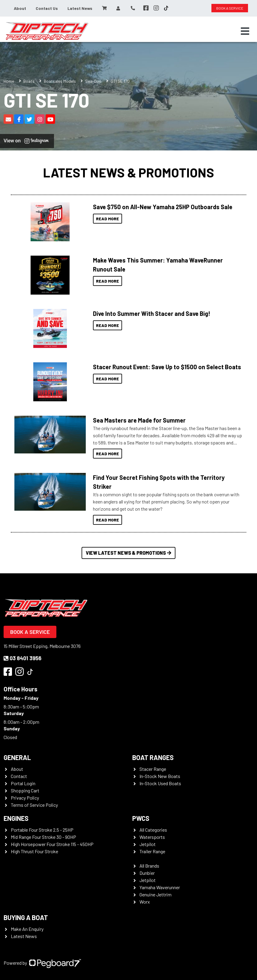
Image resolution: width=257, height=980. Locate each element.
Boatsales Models (60, 81)
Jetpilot (148, 844)
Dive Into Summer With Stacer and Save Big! (152, 313)
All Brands (149, 866)
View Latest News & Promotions (128, 553)
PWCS (141, 818)
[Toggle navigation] (245, 31)
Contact (19, 776)
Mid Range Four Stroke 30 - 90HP (43, 837)
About (20, 8)
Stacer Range (153, 769)
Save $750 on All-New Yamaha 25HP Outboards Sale (163, 207)
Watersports (152, 837)
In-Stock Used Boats (160, 783)
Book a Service (30, 632)
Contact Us (47, 8)
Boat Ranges (153, 757)
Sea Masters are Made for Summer (139, 420)
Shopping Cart (25, 790)
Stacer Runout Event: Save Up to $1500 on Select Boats (167, 367)
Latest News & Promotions (128, 172)
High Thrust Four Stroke (34, 851)
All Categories (153, 830)
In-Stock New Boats (160, 776)
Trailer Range (152, 851)
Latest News (80, 8)
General (17, 757)
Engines (16, 818)
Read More (108, 219)
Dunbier (147, 873)
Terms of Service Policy (34, 805)
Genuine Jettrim (155, 894)
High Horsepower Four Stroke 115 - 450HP (52, 844)
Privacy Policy (25, 798)
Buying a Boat (26, 917)
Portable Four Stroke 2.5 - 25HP (42, 830)
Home (9, 81)
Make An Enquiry (27, 929)
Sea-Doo (93, 81)
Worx (145, 902)
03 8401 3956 (22, 658)
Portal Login (23, 783)
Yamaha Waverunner (160, 887)
